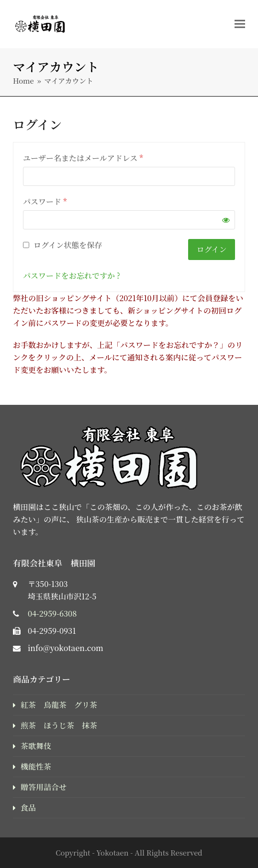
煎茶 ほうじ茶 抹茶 (59, 725)
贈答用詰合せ (44, 787)
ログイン (212, 249)
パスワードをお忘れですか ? (72, 276)
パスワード (45, 201)
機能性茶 (36, 766)
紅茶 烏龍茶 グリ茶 (59, 705)
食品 (28, 808)
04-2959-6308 (52, 613)
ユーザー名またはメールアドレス (83, 158)
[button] (240, 24)
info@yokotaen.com (66, 648)
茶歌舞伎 (36, 746)
